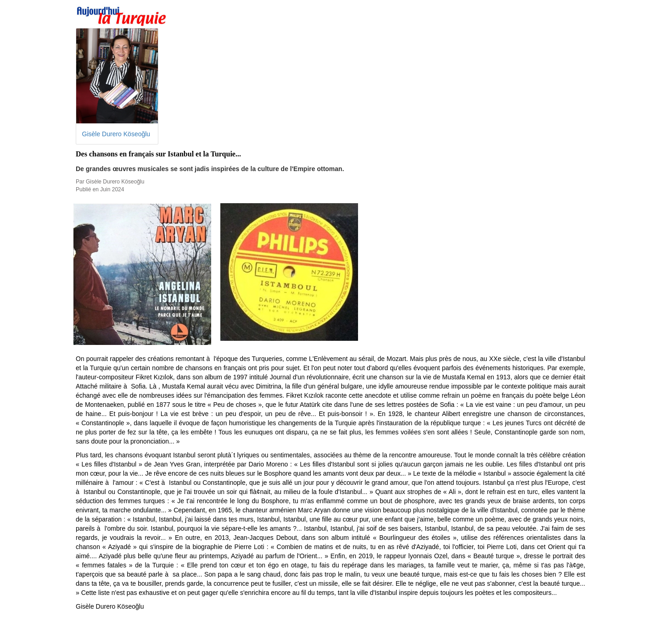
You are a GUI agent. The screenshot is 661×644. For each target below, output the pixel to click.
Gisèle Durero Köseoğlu (116, 134)
